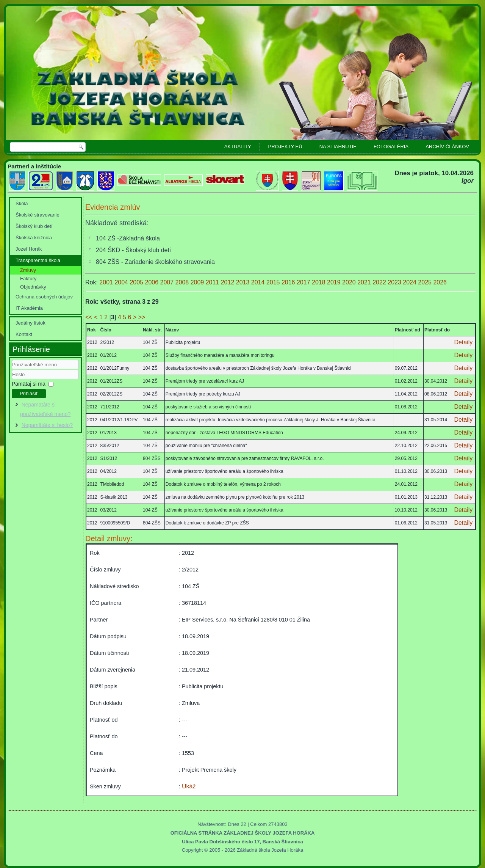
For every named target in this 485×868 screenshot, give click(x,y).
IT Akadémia (29, 308)
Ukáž (189, 786)
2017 (304, 282)
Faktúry (28, 279)
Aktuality (238, 147)
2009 (198, 282)
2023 (395, 282)
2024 (410, 282)
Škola (22, 203)
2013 (244, 282)
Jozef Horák (29, 249)
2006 (152, 282)
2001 (107, 282)
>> (142, 317)
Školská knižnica (34, 238)
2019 (335, 282)
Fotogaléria (391, 147)
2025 (426, 282)
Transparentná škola (38, 260)
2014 (259, 282)
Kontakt (24, 334)
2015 (274, 282)
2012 (228, 282)
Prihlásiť (29, 393)
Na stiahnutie (338, 147)
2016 (289, 282)
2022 (380, 282)
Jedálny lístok (31, 323)
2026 (440, 282)
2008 (183, 282)
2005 (137, 282)
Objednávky (33, 287)
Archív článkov (447, 147)
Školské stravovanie (38, 215)
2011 (213, 282)
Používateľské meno (12, 370)
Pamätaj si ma (29, 384)
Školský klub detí (34, 226)
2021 (365, 282)
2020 (350, 282)
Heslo (12, 379)
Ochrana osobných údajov (44, 297)
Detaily (463, 342)
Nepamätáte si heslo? (47, 425)
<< (89, 317)
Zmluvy (28, 270)
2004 (122, 282)
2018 (319, 282)
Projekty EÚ (285, 147)
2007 (168, 282)
